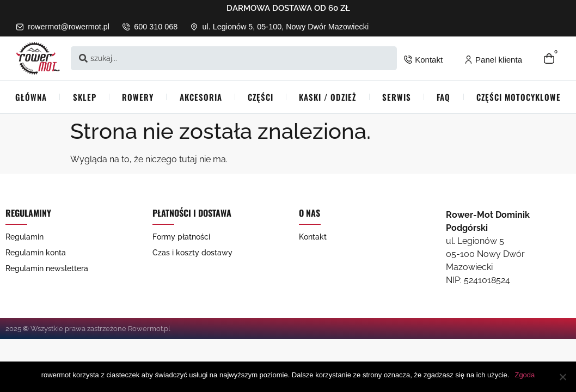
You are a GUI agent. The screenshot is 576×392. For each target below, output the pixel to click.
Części (261, 97)
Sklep (85, 97)
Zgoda (525, 375)
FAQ (443, 97)
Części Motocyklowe (519, 97)
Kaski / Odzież (327, 97)
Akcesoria (201, 97)
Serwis (397, 97)
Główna (31, 97)
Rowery (138, 97)
